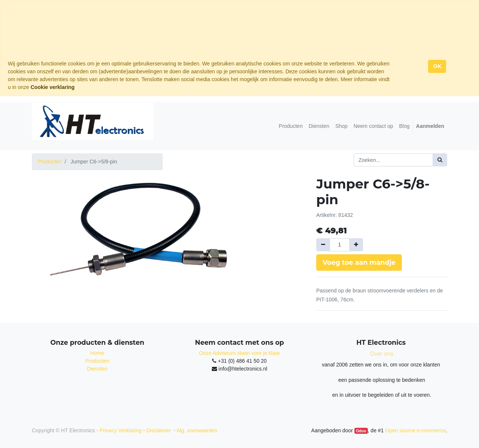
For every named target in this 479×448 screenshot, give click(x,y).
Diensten (97, 369)
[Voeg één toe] (356, 245)
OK (437, 66)
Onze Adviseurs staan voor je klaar (239, 353)
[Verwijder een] (323, 245)
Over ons (382, 354)
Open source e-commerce (415, 430)
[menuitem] (291, 126)
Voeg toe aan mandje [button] (359, 262)
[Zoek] (440, 160)
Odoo (361, 431)
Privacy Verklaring (120, 430)
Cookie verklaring (53, 87)
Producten (50, 162)
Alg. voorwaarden (197, 430)
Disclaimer (159, 430)
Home (97, 353)
